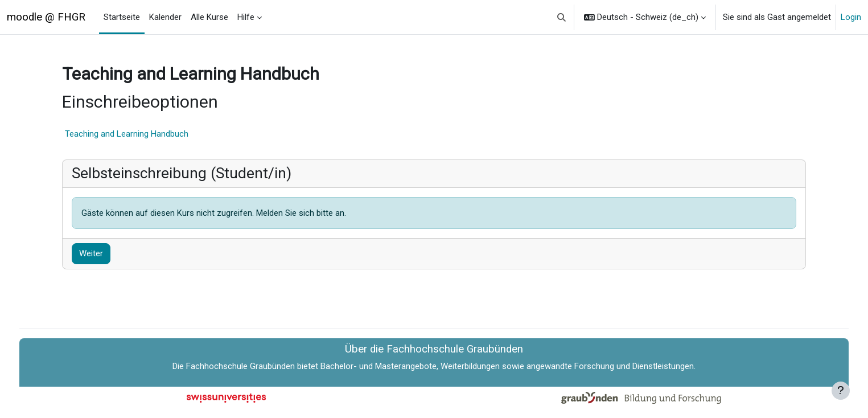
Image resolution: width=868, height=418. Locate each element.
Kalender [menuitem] (165, 17)
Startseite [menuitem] (122, 17)
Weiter (110, 253)
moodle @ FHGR (46, 17)
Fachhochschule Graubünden (240, 366)
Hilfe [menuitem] (246, 17)
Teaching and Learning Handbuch (145, 134)
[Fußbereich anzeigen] (841, 391)
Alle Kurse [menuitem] (209, 17)
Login (851, 17)
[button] (562, 17)
